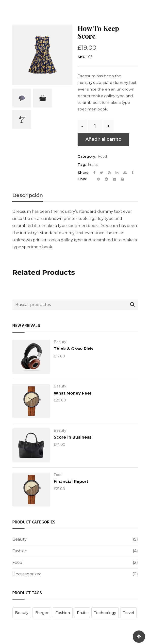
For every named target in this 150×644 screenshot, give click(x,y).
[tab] (28, 197)
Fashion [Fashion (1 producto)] (63, 613)
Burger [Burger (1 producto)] (42, 613)
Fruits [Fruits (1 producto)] (82, 613)
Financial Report (71, 482)
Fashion (20, 551)
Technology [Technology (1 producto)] (105, 613)
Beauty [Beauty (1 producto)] (22, 613)
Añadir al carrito (103, 139)
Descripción (28, 195)
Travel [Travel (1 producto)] (128, 613)
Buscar (132, 305)
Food (102, 156)
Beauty (60, 342)
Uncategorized (27, 574)
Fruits (93, 165)
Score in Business (73, 437)
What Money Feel (72, 393)
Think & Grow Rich (73, 349)
